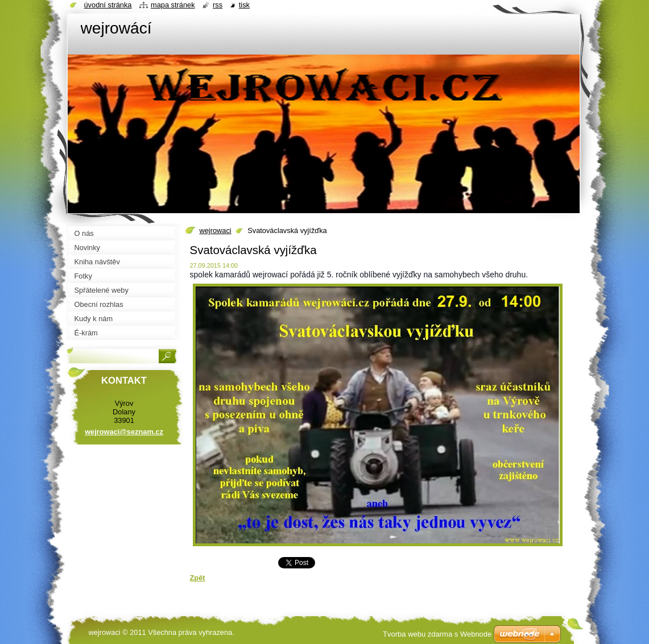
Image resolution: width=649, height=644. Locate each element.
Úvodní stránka (108, 5)
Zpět (198, 578)
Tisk (244, 5)
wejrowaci (216, 230)
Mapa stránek (173, 5)
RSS (218, 5)
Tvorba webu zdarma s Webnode (437, 634)
